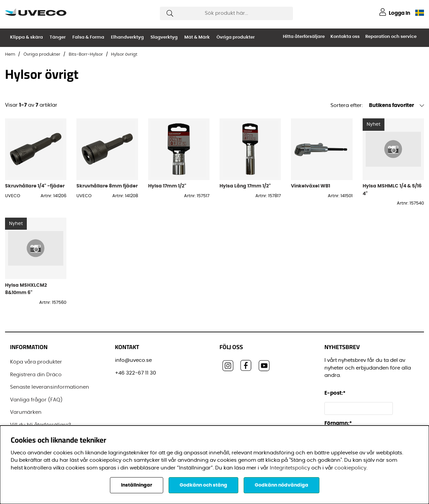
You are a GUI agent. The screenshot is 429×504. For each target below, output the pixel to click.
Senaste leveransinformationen (50, 387)
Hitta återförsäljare (304, 37)
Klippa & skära (26, 37)
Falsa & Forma (88, 37)
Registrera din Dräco (36, 375)
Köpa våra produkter (36, 362)
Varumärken (26, 412)
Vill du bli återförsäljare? (41, 425)
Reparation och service (391, 37)
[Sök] (226, 13)
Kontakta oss (345, 37)
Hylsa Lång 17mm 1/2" (245, 186)
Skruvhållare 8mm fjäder (107, 186)
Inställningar (137, 485)
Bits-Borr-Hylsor (86, 54)
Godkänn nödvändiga (282, 485)
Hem (10, 54)
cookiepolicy (350, 468)
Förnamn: (338, 423)
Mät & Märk (197, 37)
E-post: (336, 393)
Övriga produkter (236, 37)
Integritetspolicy (290, 468)
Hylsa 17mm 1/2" (167, 186)
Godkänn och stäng (203, 485)
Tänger (58, 37)
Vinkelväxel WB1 (311, 186)
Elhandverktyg (127, 37)
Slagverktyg (164, 37)
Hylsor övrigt (124, 54)
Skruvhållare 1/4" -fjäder (35, 186)
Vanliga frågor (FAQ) (36, 400)
